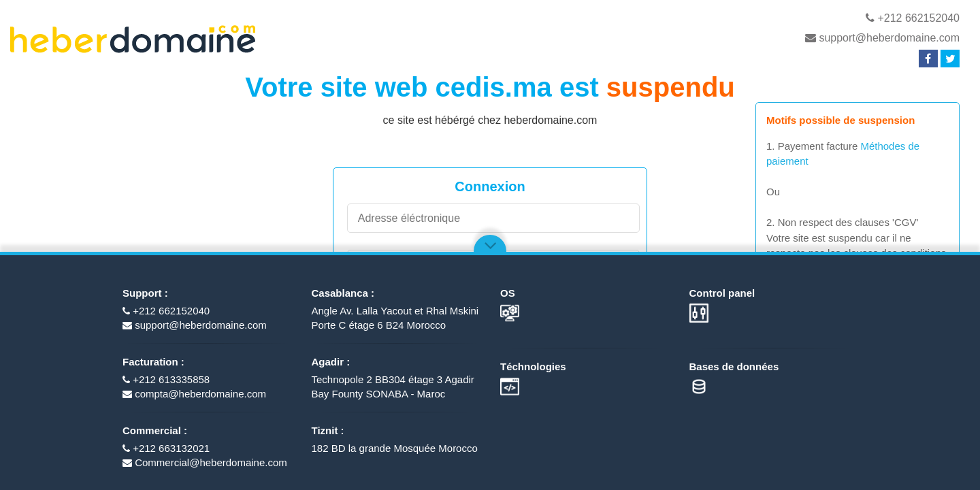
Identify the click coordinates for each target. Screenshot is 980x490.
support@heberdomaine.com (882, 38)
